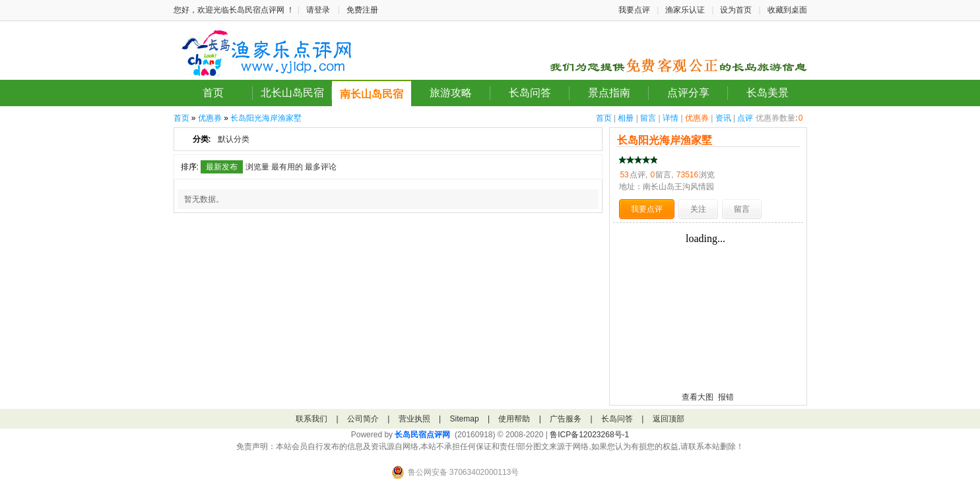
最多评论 (321, 167)
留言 (648, 118)
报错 (726, 397)
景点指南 (609, 93)
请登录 (318, 10)
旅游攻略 (451, 93)
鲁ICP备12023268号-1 (589, 435)
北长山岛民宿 (292, 93)
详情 (670, 118)
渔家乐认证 (685, 10)
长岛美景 (768, 93)
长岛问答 (530, 93)
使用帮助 (514, 419)
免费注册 (362, 10)
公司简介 (363, 419)
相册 (626, 118)
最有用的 (287, 167)
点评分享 (688, 93)
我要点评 (634, 10)
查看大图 (698, 397)
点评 (745, 118)
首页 (213, 93)
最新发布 (222, 167)
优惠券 (697, 118)
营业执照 (414, 419)
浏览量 (257, 167)
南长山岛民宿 (372, 94)
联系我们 (311, 419)
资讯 (723, 118)
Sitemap (465, 419)
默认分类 (234, 139)
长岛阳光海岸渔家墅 (266, 118)
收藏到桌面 (787, 10)
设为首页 (736, 10)
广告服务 (566, 419)
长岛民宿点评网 (422, 435)
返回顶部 (669, 419)
